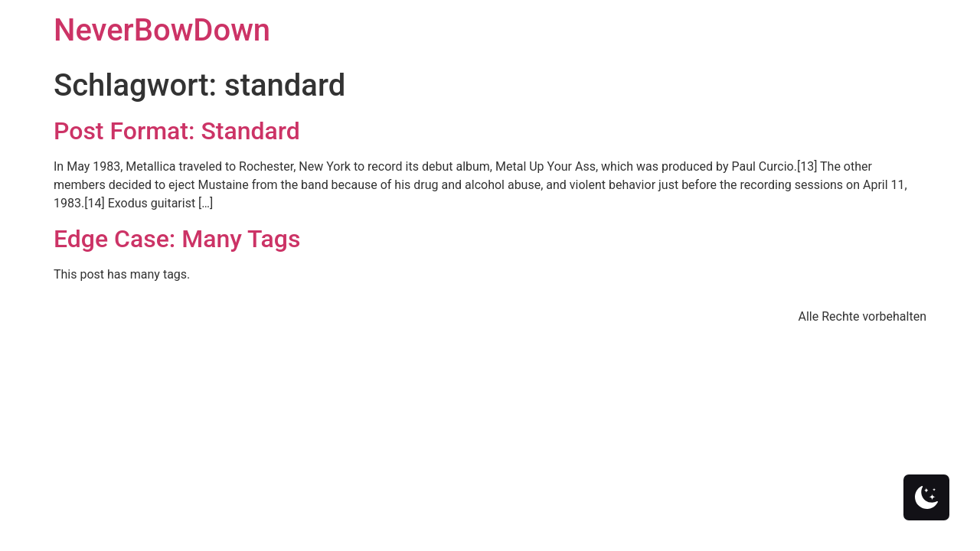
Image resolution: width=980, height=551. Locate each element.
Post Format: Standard (177, 131)
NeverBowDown (162, 30)
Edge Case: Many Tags (177, 239)
